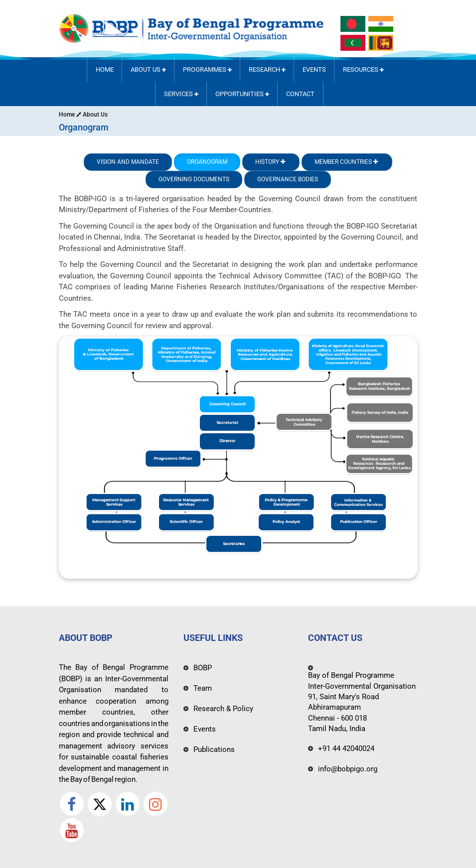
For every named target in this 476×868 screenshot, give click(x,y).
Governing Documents (194, 179)
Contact (300, 94)
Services (181, 94)
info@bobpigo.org (348, 769)
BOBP (203, 668)
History (271, 162)
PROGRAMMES (207, 69)
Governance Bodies (288, 179)
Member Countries (347, 162)
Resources (363, 69)
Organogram (207, 162)
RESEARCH (267, 69)
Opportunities (242, 94)
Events (314, 69)
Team (203, 688)
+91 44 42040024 (346, 748)
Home (105, 69)
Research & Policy (223, 709)
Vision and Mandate (128, 162)
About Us (148, 69)
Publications (214, 749)
